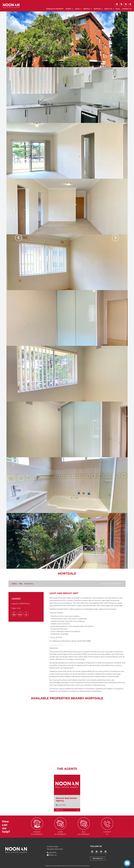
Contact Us (127, 9)
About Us (108, 9)
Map (21, 584)
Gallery (14, 584)
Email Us (67, 810)
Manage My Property (55, 9)
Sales (77, 9)
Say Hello (98, 859)
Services (97, 9)
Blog (118, 9)
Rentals (87, 9)
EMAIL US (52, 855)
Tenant (68, 9)
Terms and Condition (83, 866)
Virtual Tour (29, 584)
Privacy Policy (71, 866)
